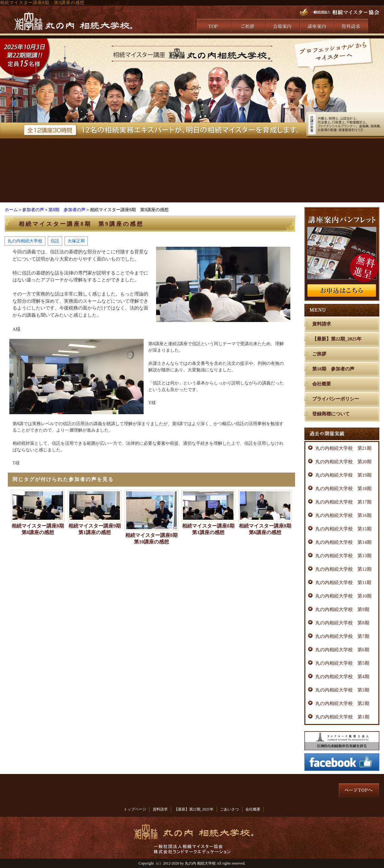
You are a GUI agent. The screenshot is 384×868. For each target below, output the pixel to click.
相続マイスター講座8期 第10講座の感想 (152, 538)
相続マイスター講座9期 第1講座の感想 (95, 529)
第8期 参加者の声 (67, 210)
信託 (55, 241)
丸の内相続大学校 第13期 (343, 556)
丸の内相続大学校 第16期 (343, 515)
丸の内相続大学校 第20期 (343, 462)
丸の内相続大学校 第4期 (342, 677)
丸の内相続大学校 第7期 (342, 636)
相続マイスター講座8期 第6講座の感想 (265, 529)
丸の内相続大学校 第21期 (343, 448)
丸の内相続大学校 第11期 (343, 583)
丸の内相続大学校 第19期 (343, 475)
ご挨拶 (319, 354)
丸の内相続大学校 (25, 241)
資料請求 (322, 324)
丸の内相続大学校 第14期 (343, 542)
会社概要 (322, 384)
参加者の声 (33, 210)
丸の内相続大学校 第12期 (343, 569)
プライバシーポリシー (336, 399)
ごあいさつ (229, 809)
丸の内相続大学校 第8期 (342, 623)
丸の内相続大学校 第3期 (342, 690)
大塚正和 (76, 241)
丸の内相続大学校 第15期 (343, 529)
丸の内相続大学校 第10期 (343, 596)
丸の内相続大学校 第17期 (343, 502)
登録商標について (331, 414)
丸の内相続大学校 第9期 (342, 609)
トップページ (135, 809)
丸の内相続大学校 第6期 (342, 650)
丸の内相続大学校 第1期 (342, 717)
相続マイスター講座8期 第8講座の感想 (38, 529)
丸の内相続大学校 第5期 (342, 663)
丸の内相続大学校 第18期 (343, 489)
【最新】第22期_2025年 (337, 339)
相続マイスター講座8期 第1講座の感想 (209, 529)
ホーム (11, 210)
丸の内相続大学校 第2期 (342, 703)
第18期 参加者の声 (333, 369)
